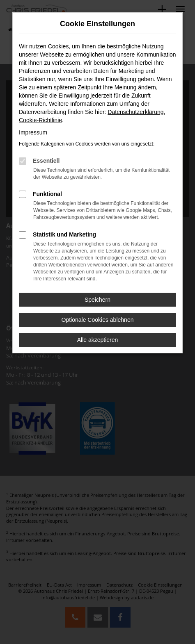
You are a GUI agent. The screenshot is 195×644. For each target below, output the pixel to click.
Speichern (97, 300)
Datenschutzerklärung (135, 112)
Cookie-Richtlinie (40, 120)
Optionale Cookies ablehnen (98, 320)
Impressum (33, 132)
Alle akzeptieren (98, 340)
